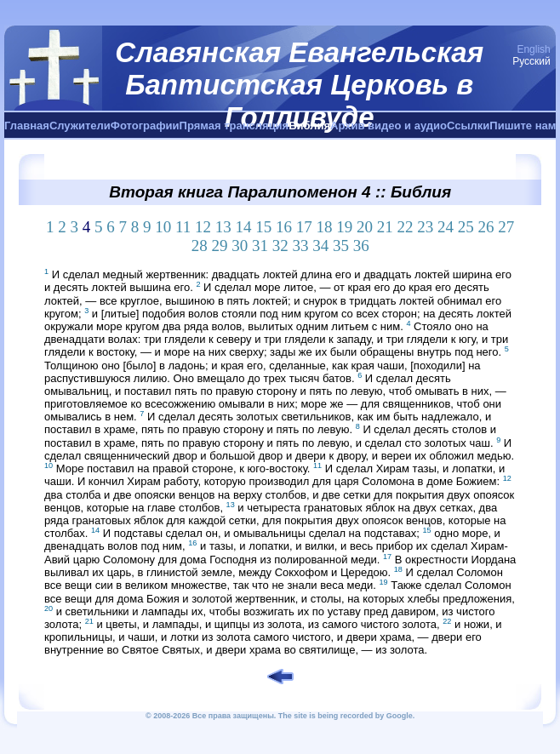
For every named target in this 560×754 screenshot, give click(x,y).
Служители (80, 126)
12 (203, 227)
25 (466, 227)
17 (304, 227)
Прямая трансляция (234, 126)
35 (341, 246)
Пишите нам (523, 126)
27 (506, 227)
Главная (27, 126)
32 (280, 246)
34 (320, 246)
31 (260, 246)
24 (446, 227)
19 (344, 227)
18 (325, 227)
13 (223, 227)
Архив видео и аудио (389, 126)
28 (200, 246)
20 (365, 227)
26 (486, 227)
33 (300, 246)
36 (361, 246)
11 (183, 227)
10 (163, 227)
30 (240, 246)
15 (263, 227)
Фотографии (145, 126)
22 (406, 227)
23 (425, 227)
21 (385, 227)
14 (244, 227)
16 (284, 227)
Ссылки (468, 126)
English (533, 49)
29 (219, 246)
